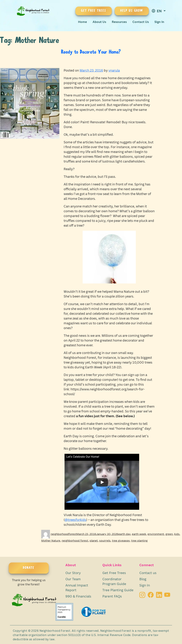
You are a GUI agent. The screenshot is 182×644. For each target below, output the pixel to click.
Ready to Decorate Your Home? (91, 52)
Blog (143, 579)
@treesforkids (75, 520)
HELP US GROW (132, 11)
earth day (124, 534)
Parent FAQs (112, 596)
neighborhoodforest (64, 534)
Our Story (73, 573)
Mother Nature (51, 540)
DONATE (29, 568)
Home (82, 22)
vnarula (114, 70)
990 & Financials (78, 596)
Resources (119, 22)
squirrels (105, 540)
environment (156, 534)
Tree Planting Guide (118, 590)
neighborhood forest (75, 540)
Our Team (73, 579)
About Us (99, 22)
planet (94, 540)
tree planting (139, 540)
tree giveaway (121, 540)
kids (177, 534)
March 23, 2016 (91, 70)
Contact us (148, 573)
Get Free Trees (114, 573)
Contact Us (141, 22)
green (169, 534)
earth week (139, 534)
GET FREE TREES (94, 11)
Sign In (159, 22)
